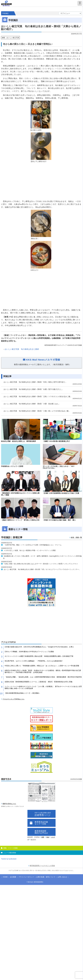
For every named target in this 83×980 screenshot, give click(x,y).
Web (48, 837)
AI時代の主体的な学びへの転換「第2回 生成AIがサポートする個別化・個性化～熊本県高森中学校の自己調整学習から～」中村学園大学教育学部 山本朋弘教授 (43, 671)
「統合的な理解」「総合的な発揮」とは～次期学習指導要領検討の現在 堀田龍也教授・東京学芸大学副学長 (43, 677)
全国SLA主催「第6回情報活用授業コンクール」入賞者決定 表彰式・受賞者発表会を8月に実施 (38, 682)
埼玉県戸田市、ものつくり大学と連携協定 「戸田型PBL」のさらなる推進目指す (34, 661)
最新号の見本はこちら (9, 804)
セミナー (33, 839)
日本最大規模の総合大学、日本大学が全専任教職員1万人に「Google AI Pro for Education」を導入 (39, 647)
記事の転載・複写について (46, 877)
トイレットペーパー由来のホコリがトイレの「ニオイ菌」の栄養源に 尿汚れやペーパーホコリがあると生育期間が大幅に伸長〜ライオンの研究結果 (43, 687)
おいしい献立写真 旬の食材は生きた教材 (22, 349)
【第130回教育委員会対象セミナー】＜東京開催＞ (22, 693)
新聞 (43, 837)
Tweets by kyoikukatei (9, 859)
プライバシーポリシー (26, 877)
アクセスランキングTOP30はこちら (13, 699)
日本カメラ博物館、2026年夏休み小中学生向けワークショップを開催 (29, 652)
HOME (5, 877)
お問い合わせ (62, 877)
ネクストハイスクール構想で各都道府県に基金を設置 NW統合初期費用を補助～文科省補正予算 (39, 656)
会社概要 (13, 877)
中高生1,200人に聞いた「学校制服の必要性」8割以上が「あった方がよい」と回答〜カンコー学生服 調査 (42, 666)
